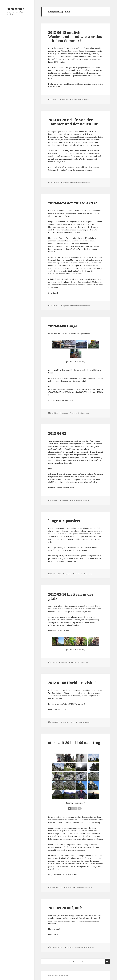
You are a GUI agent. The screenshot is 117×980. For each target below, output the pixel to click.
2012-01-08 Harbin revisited (72, 683)
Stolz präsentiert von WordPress (59, 975)
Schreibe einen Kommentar (80, 99)
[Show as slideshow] (76, 362)
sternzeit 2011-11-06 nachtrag (74, 743)
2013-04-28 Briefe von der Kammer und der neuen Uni (73, 122)
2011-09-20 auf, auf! (65, 908)
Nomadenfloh (15, 9)
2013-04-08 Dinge (63, 326)
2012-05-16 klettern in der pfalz (71, 596)
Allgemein (65, 99)
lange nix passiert (64, 521)
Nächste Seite (107, 961)
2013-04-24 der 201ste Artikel (73, 203)
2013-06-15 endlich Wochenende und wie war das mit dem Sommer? (75, 37)
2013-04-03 (57, 433)
